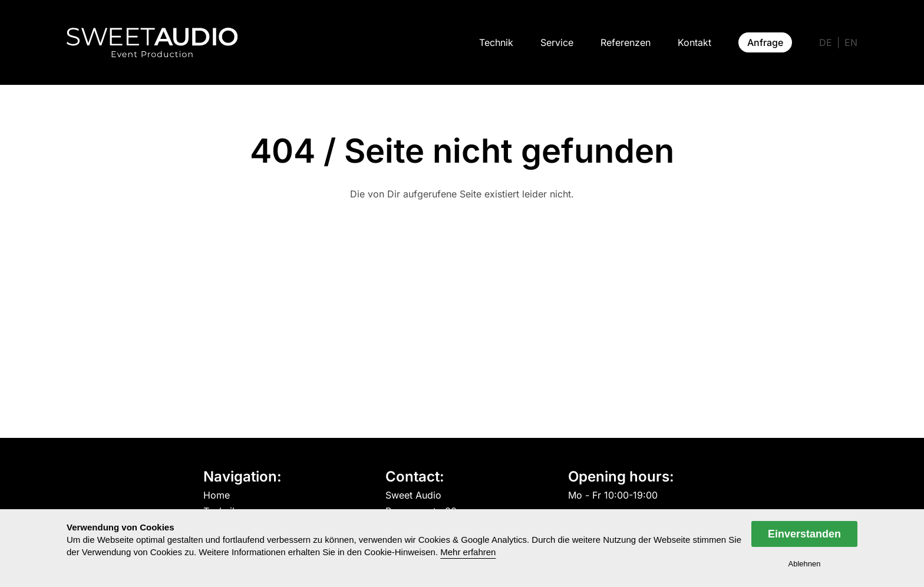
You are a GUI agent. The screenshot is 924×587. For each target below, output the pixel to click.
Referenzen (626, 42)
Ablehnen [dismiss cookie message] (805, 564)
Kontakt (694, 42)
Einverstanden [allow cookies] (804, 534)
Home (217, 496)
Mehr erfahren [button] (468, 552)
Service (557, 42)
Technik (496, 42)
